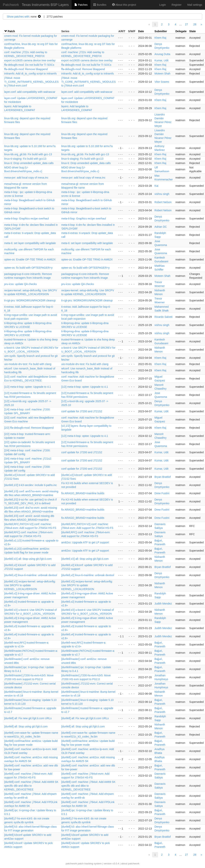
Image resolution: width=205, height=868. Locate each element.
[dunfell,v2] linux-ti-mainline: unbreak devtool (31, 575)
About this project (124, 5)
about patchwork (130, 864)
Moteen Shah (162, 74)
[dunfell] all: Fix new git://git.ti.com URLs (28, 718)
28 (195, 24)
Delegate (181, 31)
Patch (11, 31)
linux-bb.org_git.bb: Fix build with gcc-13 (28, 154)
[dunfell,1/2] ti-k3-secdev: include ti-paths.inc (30, 485)
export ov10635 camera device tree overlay (30, 60)
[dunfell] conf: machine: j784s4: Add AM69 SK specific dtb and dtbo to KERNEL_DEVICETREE (31, 786)
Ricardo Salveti (164, 317)
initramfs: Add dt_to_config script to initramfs (30, 74)
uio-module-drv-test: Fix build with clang (28, 364)
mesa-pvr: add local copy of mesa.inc (26, 178)
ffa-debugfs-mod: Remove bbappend (26, 69)
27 (186, 24)
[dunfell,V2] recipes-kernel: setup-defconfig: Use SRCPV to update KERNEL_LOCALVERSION (30, 585)
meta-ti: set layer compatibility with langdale (30, 243)
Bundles (100, 5)
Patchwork (11, 5)
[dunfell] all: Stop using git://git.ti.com (26, 726)
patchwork (71, 864)
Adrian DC (161, 227)
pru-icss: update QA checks (20, 284)
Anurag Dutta (162, 54)
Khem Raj (160, 38)
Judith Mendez (163, 604)
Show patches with (18, 17)
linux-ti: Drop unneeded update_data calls (29, 163)
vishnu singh (162, 194)
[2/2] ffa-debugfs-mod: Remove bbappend (29, 428)
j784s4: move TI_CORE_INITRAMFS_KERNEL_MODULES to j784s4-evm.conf (31, 82)
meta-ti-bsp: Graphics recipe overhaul (26, 219)
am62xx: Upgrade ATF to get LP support (85, 542)
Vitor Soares (162, 82)
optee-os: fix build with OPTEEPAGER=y (28, 268)
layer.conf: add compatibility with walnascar (30, 92)
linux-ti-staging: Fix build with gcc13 (25, 159)
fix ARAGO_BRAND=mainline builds (83, 493)
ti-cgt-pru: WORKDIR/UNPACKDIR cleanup (30, 300)
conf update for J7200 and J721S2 (82, 411)
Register (177, 5)
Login (163, 5)
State (193, 31)
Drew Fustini (162, 493)
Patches (81, 5)
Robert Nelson (163, 202)
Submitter (161, 31)
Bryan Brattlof (163, 477)
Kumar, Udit (162, 60)
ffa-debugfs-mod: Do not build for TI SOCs (29, 65)
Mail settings (195, 5)
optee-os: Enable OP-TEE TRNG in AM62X (30, 259)
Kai (156, 186)
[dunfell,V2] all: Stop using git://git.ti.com (28, 559)
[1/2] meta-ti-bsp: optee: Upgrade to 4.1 (28, 387)
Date (141, 31)
